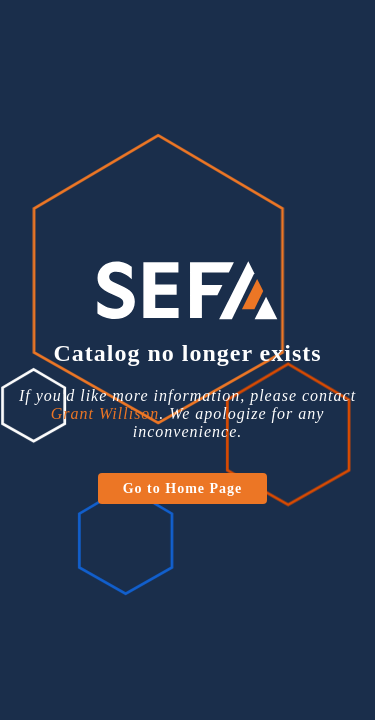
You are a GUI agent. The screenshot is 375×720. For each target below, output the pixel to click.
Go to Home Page (183, 488)
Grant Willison (105, 413)
